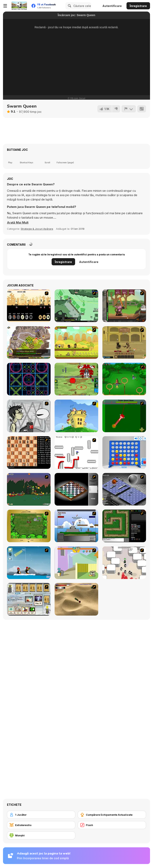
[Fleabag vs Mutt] (76, 563)
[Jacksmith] (124, 306)
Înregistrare (138, 6)
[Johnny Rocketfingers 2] (29, 416)
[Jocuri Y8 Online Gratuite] (19, 6)
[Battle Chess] (29, 452)
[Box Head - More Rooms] (124, 563)
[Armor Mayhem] (76, 306)
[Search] (69, 6)
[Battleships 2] (124, 489)
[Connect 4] (124, 452)
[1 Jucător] (41, 815)
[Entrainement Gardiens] (124, 379)
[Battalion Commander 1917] (76, 379)
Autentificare (112, 6)
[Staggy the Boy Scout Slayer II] (29, 489)
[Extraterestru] (41, 825)
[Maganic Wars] (29, 599)
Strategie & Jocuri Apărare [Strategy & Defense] (37, 229)
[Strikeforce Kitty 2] (76, 343)
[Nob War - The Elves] (29, 306)
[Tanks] (76, 599)
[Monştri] (41, 835)
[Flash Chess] (76, 489)
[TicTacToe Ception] (29, 379)
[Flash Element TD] (124, 526)
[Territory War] (76, 526)
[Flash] (112, 825)
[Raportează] (129, 109)
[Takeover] (29, 343)
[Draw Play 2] (76, 452)
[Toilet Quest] (124, 416)
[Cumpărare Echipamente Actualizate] (112, 815)
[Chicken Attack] (76, 416)
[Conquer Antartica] (29, 563)
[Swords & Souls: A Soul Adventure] (124, 343)
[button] (18, 223)
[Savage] (29, 526)
